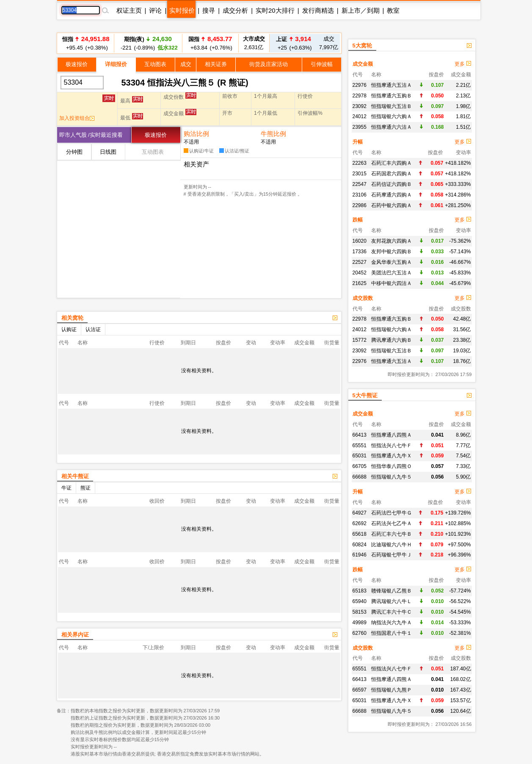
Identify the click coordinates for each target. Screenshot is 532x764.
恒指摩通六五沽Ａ (391, 85)
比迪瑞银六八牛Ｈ (391, 545)
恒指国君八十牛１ (391, 633)
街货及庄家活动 (269, 64)
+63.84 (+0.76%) (210, 43)
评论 (155, 10)
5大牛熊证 (365, 395)
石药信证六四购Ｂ (391, 184)
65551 (360, 446)
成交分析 (235, 10)
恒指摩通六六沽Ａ (391, 127)
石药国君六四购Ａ (391, 174)
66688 (360, 477)
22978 (360, 96)
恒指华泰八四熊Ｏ (391, 466)
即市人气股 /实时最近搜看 (91, 135)
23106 (360, 195)
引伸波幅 (322, 64)
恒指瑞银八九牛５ (391, 477)
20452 (360, 273)
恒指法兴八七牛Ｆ (391, 446)
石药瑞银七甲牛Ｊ (391, 555)
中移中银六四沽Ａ (391, 283)
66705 (360, 466)
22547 (360, 184)
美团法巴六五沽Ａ (391, 273)
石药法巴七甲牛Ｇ (391, 513)
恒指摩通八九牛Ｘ (391, 456)
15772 (360, 340)
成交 (186, 64)
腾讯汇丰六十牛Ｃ (391, 612)
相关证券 (216, 64)
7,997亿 (329, 43)
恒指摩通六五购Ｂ (391, 96)
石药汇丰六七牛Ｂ (391, 534)
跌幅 (358, 220)
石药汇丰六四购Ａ (391, 163)
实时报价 (182, 10)
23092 (360, 106)
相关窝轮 (72, 318)
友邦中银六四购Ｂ (391, 252)
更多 (463, 64)
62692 (360, 523)
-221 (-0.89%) (148, 43)
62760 (360, 633)
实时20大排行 (275, 10)
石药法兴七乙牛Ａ (391, 523)
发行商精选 (318, 10)
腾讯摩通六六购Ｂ (391, 340)
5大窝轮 (362, 46)
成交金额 (363, 64)
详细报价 (116, 64)
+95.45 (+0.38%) (86, 43)
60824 (360, 545)
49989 (360, 623)
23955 (360, 127)
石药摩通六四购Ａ (391, 195)
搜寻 (209, 10)
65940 (360, 601)
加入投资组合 (77, 118)
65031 (360, 456)
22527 (360, 262)
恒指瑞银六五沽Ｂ (391, 106)
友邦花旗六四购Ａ (391, 241)
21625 (360, 283)
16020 (360, 241)
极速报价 (77, 64)
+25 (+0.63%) (293, 43)
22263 (360, 163)
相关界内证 (75, 635)
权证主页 (129, 10)
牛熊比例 (273, 134)
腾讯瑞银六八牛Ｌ (391, 601)
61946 (360, 555)
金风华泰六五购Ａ (391, 262)
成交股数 (363, 298)
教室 (393, 10)
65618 (360, 534)
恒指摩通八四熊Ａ (391, 435)
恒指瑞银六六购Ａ (391, 116)
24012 (360, 116)
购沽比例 (196, 134)
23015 (360, 174)
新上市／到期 (361, 10)
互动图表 (155, 64)
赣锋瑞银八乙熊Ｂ (391, 591)
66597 (360, 690)
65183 (360, 591)
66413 (360, 435)
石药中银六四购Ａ (391, 205)
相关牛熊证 (75, 476)
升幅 (358, 142)
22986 (360, 205)
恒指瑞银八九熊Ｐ (391, 690)
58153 (360, 612)
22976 (360, 85)
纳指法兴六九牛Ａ (391, 623)
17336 (360, 252)
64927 (360, 513)
